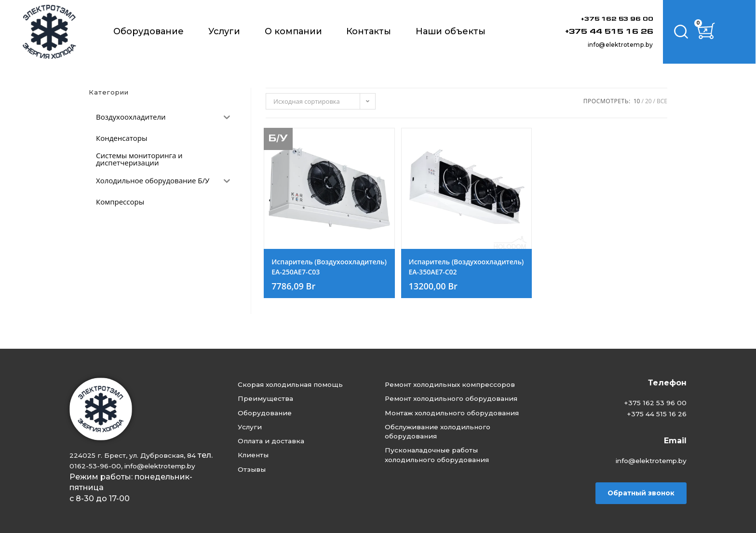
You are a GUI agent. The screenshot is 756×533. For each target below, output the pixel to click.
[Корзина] (715, 32)
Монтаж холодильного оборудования (438, 432)
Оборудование (148, 31)
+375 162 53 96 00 (605, 19)
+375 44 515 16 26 (595, 31)
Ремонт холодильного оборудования (436, 406)
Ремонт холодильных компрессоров (435, 380)
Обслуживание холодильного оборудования (452, 459)
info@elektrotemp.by (603, 44)
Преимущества (274, 390)
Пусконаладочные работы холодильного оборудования (451, 485)
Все (662, 101)
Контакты (369, 31)
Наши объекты (451, 31)
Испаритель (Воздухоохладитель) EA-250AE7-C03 (329, 274)
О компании (293, 31)
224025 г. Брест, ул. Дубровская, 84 (140, 444)
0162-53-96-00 (114, 455)
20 (648, 101)
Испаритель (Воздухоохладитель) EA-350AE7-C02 (466, 274)
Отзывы (259, 468)
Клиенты (261, 453)
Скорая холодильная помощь (304, 375)
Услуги (224, 31)
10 (637, 101)
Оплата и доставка (281, 437)
